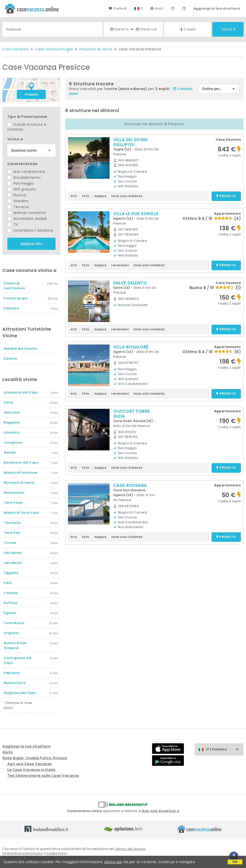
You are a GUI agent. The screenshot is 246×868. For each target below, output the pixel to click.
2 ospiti (188, 29)
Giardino (18, 201)
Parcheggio (21, 183)
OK (235, 862)
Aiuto (157, 8)
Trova (228, 29)
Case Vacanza (16, 49)
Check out (146, 29)
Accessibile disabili (27, 219)
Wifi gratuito (22, 189)
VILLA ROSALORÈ (131, 347)
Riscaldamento (24, 178)
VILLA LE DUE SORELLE (136, 214)
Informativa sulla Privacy (23, 853)
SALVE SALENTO (130, 283)
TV (13, 224)
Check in (119, 29)
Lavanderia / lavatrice (30, 230)
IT (142, 8)
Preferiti (118, 8)
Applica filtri (31, 244)
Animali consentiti (27, 213)
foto (86, 196)
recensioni (120, 265)
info (74, 196)
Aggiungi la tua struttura (217, 8)
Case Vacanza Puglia (54, 49)
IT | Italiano (225, 750)
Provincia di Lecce (96, 49)
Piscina (17, 195)
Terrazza (18, 207)
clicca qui (113, 862)
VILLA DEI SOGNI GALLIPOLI (131, 142)
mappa (31, 94)
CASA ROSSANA (130, 485)
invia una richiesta (127, 196)
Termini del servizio (130, 849)
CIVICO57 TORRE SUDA (132, 414)
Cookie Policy (57, 853)
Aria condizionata (26, 172)
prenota (226, 196)
